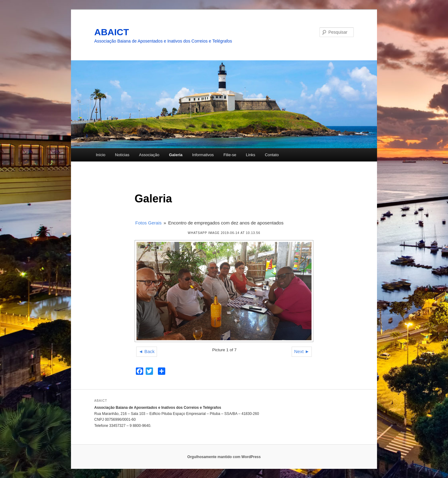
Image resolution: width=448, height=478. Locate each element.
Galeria (176, 155)
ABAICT (112, 32)
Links (251, 155)
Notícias (122, 155)
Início (101, 155)
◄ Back (147, 351)
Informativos (203, 155)
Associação (149, 155)
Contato (272, 155)
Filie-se (230, 155)
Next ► (302, 351)
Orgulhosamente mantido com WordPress (224, 457)
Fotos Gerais (148, 223)
